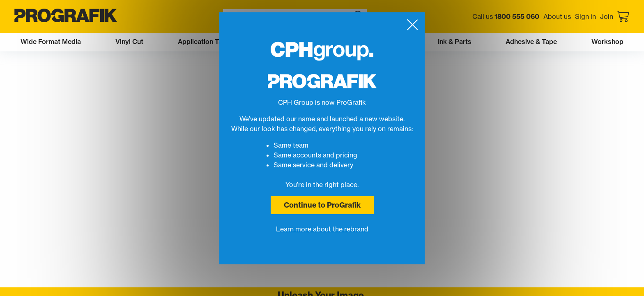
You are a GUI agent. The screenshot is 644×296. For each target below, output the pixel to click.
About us (557, 16)
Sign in (585, 16)
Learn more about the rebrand (322, 229)
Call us (506, 16)
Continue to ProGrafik (322, 205)
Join (607, 16)
